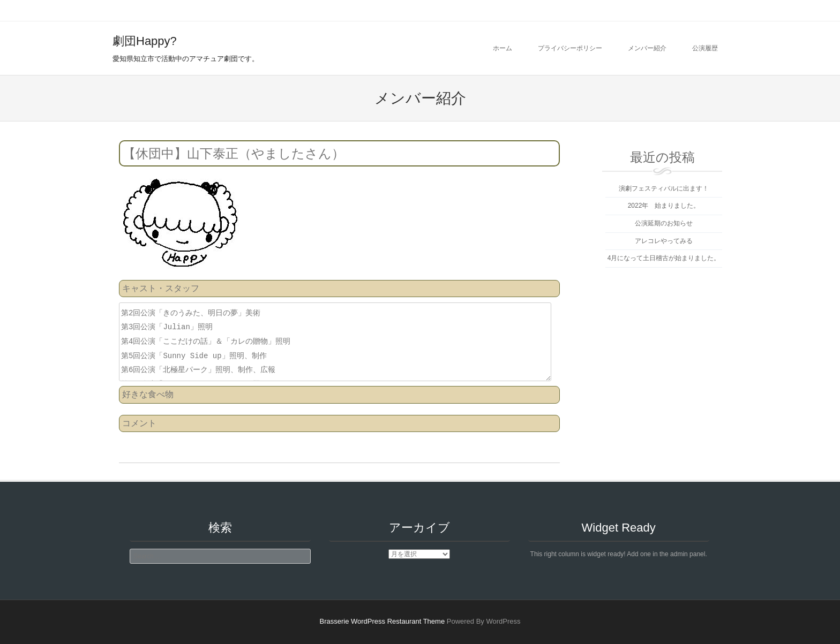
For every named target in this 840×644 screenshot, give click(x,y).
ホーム (502, 48)
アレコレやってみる (664, 241)
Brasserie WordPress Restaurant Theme (382, 621)
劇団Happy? (145, 41)
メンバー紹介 (647, 48)
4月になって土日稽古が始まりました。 (664, 258)
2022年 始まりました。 (664, 206)
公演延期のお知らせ (664, 223)
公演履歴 (705, 48)
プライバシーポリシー (570, 48)
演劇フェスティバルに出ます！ (664, 188)
